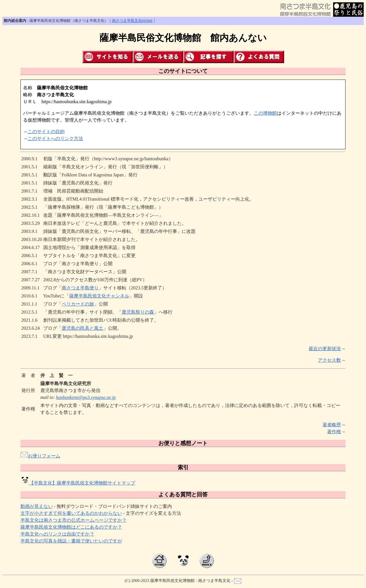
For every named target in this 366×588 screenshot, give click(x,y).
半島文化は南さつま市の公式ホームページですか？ (74, 520)
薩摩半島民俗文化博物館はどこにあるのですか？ (71, 527)
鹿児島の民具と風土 (82, 328)
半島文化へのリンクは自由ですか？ (57, 534)
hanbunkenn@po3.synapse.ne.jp (86, 397)
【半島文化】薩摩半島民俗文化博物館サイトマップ (78, 483)
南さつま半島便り (80, 288)
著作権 (334, 432)
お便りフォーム (40, 456)
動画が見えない (37, 506)
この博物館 (265, 113)
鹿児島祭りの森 (138, 312)
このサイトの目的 (46, 132)
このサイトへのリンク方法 (55, 138)
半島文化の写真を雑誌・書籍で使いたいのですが (71, 541)
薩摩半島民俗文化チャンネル (99, 296)
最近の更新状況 (325, 349)
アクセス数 (329, 360)
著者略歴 (332, 425)
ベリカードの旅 (78, 304)
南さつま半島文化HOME (132, 21)
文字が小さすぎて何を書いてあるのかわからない (71, 513)
